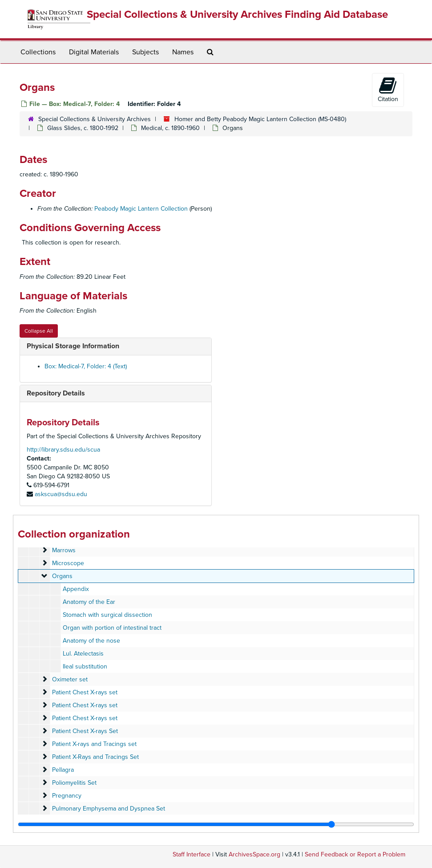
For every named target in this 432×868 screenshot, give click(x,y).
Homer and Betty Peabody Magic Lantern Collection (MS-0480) (260, 119)
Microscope (68, 563)
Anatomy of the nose (91, 641)
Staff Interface (192, 854)
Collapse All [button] (39, 331)
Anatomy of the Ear (89, 602)
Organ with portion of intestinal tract (112, 628)
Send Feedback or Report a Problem (355, 854)
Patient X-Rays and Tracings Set (95, 757)
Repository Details (56, 393)
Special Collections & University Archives (95, 119)
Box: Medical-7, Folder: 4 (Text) (86, 366)
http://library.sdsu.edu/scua (63, 450)
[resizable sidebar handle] (216, 824)
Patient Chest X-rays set (85, 692)
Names (183, 52)
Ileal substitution (85, 666)
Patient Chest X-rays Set (85, 731)
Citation (388, 90)
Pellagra (63, 770)
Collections (38, 52)
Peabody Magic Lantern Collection (141, 209)
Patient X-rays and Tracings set (94, 744)
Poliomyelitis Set (74, 783)
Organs (62, 576)
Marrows (64, 550)
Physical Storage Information (73, 346)
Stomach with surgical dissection (107, 615)
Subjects (145, 52)
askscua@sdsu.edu (61, 494)
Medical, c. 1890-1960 (170, 128)
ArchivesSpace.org (254, 854)
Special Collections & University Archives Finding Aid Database (237, 14)
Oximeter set (70, 679)
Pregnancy (67, 796)
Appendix (76, 589)
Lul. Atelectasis (83, 654)
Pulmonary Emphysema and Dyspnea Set (109, 809)
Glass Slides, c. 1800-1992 (83, 128)
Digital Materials (94, 52)
